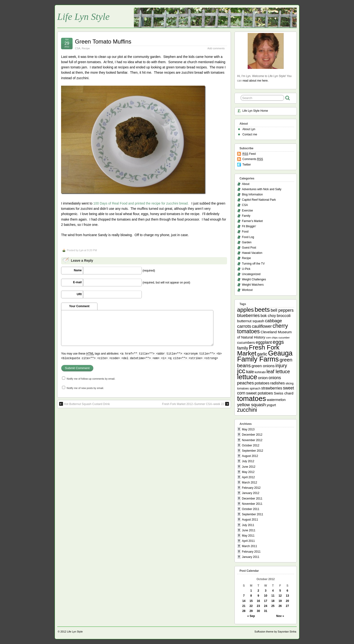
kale (250, 372)
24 (265, 606)
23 (258, 606)
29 (251, 611)
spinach (255, 388)
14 (244, 601)
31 (265, 611)
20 (287, 601)
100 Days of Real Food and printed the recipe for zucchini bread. (141, 203)
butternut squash (251, 321)
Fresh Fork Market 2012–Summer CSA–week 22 (196, 404)
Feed (249, 154)
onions (275, 378)
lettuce (247, 377)
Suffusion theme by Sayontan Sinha (275, 632)
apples (246, 310)
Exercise (247, 211)
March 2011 (249, 546)
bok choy (268, 316)
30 (258, 611)
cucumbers (246, 342)
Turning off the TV (253, 264)
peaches (246, 383)
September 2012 (253, 451)
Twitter (247, 165)
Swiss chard (284, 393)
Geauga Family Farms (265, 356)
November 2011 (252, 504)
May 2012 (248, 472)
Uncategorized (251, 274)
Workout (247, 290)
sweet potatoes (260, 393)
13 (287, 596)
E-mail (77, 282)
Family (246, 216)
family (243, 348)
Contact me (250, 134)
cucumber (284, 338)
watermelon (276, 400)
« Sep (251, 616)
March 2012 (249, 483)
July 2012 (248, 461)
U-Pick (246, 269)
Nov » (280, 616)
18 (273, 601)
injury (281, 366)
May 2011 (248, 536)
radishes (277, 383)
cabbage (273, 321)
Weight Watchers (253, 285)
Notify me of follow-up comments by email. (91, 379)
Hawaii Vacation (252, 253)
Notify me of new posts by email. (85, 388)
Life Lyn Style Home (255, 111)
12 (280, 596)
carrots (244, 326)
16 (258, 601)
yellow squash (251, 405)
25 (273, 606)
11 (273, 596)
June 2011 (249, 530)
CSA (78, 48)
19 (280, 601)
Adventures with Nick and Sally (262, 189)
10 (265, 596)
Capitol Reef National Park (259, 200)
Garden (247, 242)
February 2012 (251, 488)
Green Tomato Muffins (103, 42)
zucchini (247, 410)
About (246, 184)
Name (78, 270)
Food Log (248, 237)
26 (280, 606)
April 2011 (248, 541)
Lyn (81, 250)
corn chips (272, 338)
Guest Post (249, 248)
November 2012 (252, 440)
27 (287, 606)
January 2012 (251, 493)
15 (251, 601)
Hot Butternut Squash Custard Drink (84, 404)
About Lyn (249, 129)
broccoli (283, 316)
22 (251, 606)
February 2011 (251, 552)
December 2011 (252, 499)
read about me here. (256, 81)
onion (263, 378)
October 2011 (251, 509)
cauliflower (262, 326)
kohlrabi (260, 372)
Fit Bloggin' (249, 226)
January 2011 (251, 557)
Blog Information (252, 194)
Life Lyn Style (83, 17)
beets (262, 310)
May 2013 (248, 429)
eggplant (264, 342)
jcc (241, 371)
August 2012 (250, 456)
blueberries (248, 315)
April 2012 (248, 477)
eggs (278, 342)
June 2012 (249, 467)
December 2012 (252, 435)
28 (244, 611)
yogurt (271, 405)
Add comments (216, 48)
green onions (263, 366)
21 (244, 606)
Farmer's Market (252, 221)
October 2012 (251, 445)
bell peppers (282, 310)
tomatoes (252, 398)
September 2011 (253, 514)
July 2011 (248, 525)
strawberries (272, 388)
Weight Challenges (254, 279)
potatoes (262, 383)
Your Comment (79, 306)
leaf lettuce (278, 372)
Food (245, 232)
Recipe (86, 48)
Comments (253, 159)
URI (79, 294)
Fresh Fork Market (258, 350)
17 (265, 601)
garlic (262, 354)
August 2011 (250, 520)
